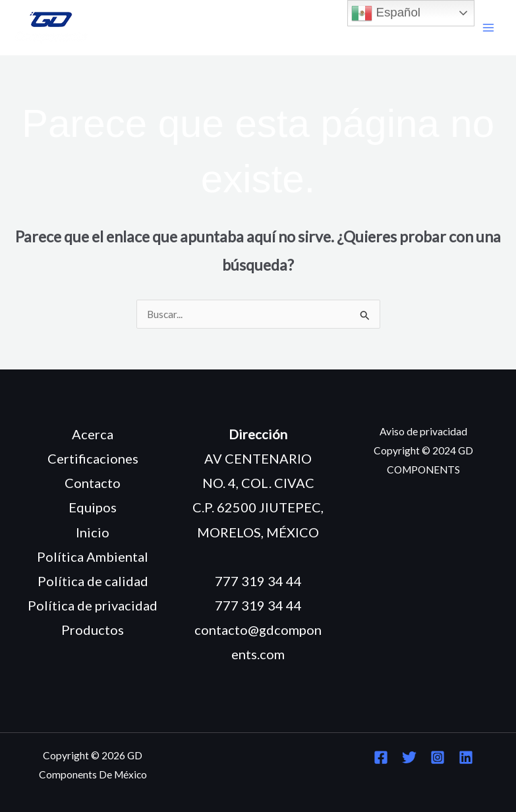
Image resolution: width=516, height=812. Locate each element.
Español (386, 13)
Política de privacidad (93, 605)
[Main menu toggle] (489, 28)
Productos (93, 630)
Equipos (93, 507)
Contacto (93, 483)
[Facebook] (381, 757)
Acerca (93, 434)
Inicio (93, 532)
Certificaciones (93, 458)
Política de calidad (93, 581)
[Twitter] (409, 757)
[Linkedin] (466, 757)
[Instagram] (438, 757)
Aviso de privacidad (423, 431)
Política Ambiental (93, 556)
